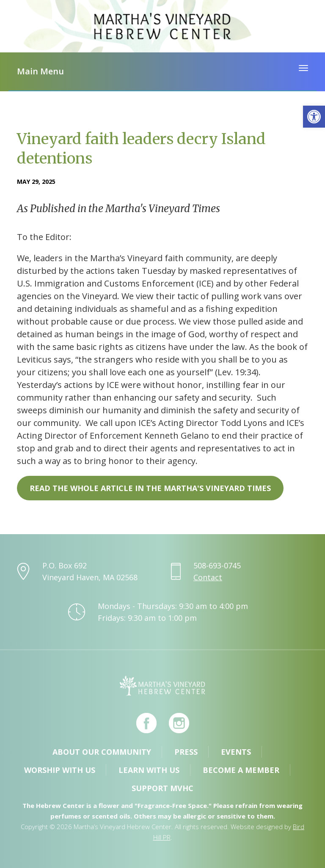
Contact (208, 577)
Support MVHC (162, 788)
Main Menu (40, 71)
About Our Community (102, 752)
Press (186, 752)
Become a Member (241, 770)
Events (236, 752)
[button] (314, 117)
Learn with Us (149, 770)
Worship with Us (60, 770)
